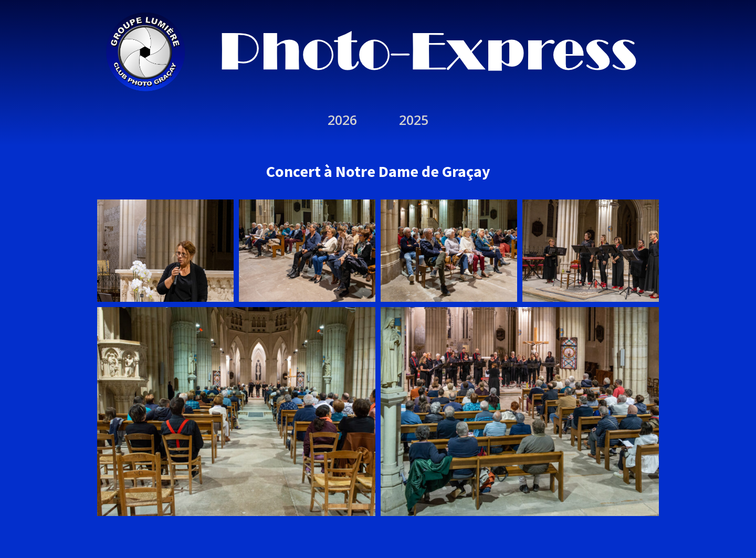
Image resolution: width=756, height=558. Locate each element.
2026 (342, 120)
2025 (414, 120)
